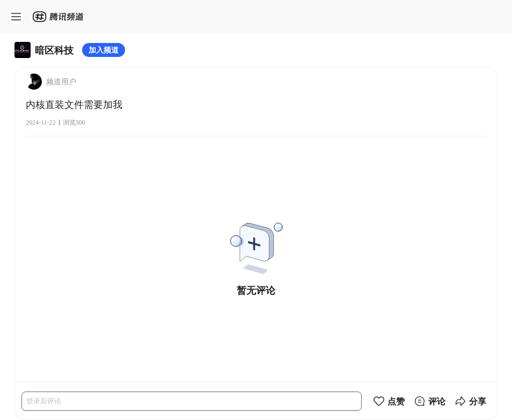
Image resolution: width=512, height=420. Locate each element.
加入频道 (104, 50)
